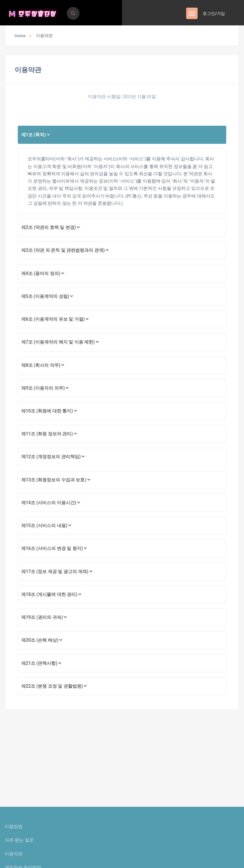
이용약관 (14, 854)
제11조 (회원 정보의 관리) (49, 434)
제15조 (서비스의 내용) (46, 525)
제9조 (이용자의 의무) (45, 388)
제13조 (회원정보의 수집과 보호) (56, 480)
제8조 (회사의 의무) (43, 365)
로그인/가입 (214, 13)
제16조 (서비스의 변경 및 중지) (54, 548)
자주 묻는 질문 (19, 840)
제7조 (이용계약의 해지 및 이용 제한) (60, 342)
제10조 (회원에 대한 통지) (49, 411)
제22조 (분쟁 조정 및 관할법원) (54, 686)
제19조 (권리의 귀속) (44, 617)
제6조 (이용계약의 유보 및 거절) (55, 319)
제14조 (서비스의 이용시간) (51, 503)
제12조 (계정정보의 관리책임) (53, 457)
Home (20, 36)
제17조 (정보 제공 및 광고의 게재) (57, 571)
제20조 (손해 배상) (42, 640)
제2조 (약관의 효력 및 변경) (51, 227)
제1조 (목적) (36, 135)
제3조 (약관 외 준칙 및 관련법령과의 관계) (65, 250)
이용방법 (14, 826)
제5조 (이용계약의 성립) (47, 296)
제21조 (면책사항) (41, 663)
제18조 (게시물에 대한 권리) (51, 594)
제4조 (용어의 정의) (43, 273)
